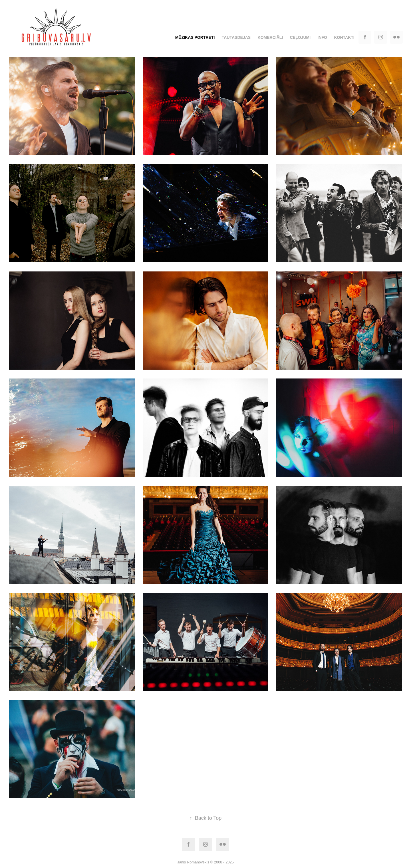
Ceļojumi (300, 37)
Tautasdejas (236, 37)
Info (322, 37)
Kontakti (344, 37)
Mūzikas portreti (195, 37)
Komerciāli (270, 37)
